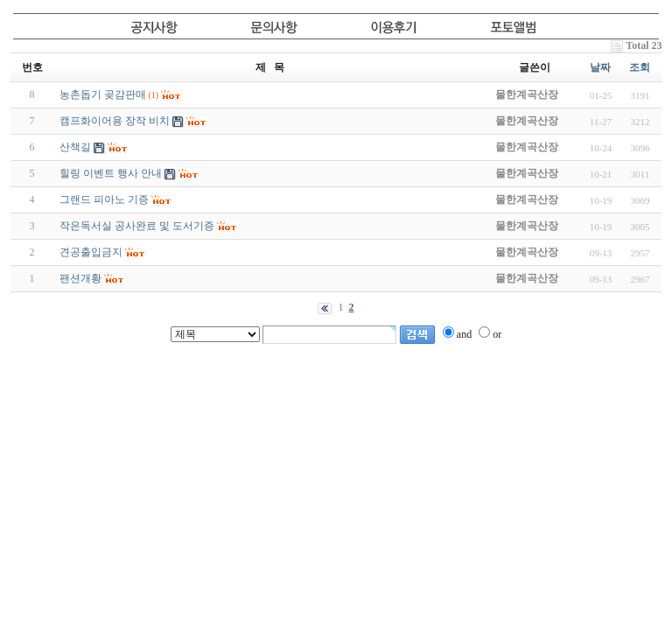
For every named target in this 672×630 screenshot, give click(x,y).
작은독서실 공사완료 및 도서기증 (137, 226)
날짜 (600, 67)
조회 (640, 67)
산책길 (75, 147)
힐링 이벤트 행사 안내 (111, 173)
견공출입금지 (91, 252)
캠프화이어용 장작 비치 (115, 121)
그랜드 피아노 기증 (104, 199)
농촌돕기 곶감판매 (103, 94)
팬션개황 (80, 278)
